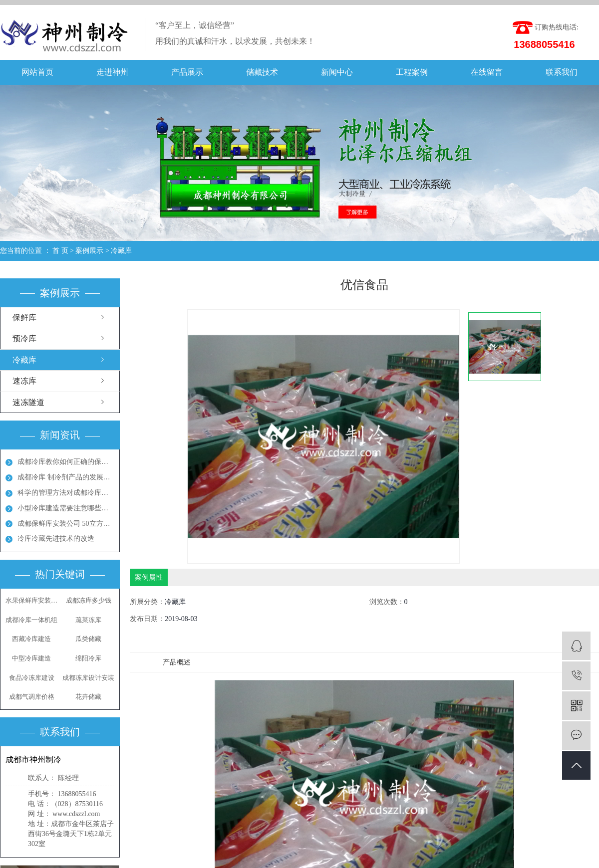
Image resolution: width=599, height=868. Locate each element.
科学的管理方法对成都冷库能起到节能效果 (66, 493)
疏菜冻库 (88, 620)
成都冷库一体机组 (31, 620)
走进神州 (112, 72)
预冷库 (24, 338)
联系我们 (562, 72)
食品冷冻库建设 (32, 678)
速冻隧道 (28, 402)
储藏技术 (262, 72)
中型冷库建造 (31, 658)
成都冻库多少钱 (89, 600)
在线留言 (487, 72)
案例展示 (89, 251)
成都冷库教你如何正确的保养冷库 (66, 462)
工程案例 (412, 72)
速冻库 (24, 381)
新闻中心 (337, 72)
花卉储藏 (88, 697)
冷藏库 (121, 251)
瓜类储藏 (88, 639)
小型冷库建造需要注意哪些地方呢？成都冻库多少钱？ (66, 508)
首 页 (60, 251)
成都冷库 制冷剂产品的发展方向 (66, 477)
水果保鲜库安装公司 (31, 600)
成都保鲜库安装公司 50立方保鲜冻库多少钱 (66, 524)
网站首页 (37, 72)
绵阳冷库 (88, 658)
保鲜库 (24, 318)
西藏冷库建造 (31, 639)
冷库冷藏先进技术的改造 (56, 539)
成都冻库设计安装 (88, 678)
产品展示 (187, 72)
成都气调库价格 (32, 697)
